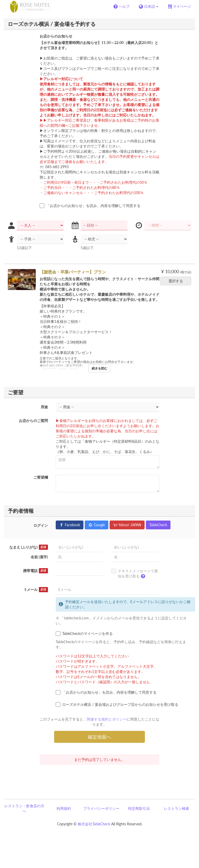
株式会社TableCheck (94, 824)
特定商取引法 (139, 808)
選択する (177, 281)
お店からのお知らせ (56, 36)
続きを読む (99, 368)
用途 (44, 407)
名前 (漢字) (39, 557)
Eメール (36, 590)
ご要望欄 (41, 477)
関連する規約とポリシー (107, 719)
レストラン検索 (176, 808)
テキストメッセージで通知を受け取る (135, 575)
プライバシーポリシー (101, 808)
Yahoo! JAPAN (127, 525)
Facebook (70, 525)
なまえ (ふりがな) (29, 547)
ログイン (41, 525)
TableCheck (158, 525)
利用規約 (64, 808)
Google (97, 525)
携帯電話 (35, 571)
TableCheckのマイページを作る (84, 634)
